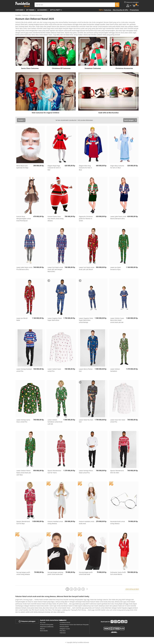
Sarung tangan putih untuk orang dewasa (23, 572)
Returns (42, 627)
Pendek (20, 119)
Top (100, 10)
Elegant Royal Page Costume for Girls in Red (54, 166)
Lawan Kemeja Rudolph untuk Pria (24, 369)
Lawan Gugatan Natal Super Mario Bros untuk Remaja (86, 319)
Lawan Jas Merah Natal (22, 318)
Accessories (42, 10)
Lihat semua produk (132, 588)
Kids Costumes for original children (46, 111)
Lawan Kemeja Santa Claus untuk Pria (23, 419)
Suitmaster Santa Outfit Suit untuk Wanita (118, 572)
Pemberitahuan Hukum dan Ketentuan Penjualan (74, 623)
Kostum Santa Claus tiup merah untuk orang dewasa (56, 217)
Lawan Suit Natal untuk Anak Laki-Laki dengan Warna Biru (55, 268)
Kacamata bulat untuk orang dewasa (118, 521)
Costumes (19, 10)
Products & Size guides (47, 623)
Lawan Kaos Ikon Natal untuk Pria (118, 419)
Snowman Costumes (93, 67)
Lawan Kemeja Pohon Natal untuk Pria (86, 470)
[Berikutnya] (87, 588)
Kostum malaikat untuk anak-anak (87, 521)
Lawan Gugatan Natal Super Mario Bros (55, 318)
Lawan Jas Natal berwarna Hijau (115, 267)
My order (43, 621)
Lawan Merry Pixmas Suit (86, 369)
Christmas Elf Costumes (61, 67)
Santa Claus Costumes (30, 67)
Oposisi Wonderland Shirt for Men (117, 470)
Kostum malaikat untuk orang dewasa (55, 521)
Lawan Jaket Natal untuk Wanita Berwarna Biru (118, 216)
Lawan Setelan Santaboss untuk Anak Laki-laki (55, 420)
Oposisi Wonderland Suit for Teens (54, 470)
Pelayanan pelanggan (27, 620)
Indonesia (63, 631)
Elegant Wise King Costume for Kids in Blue (85, 166)
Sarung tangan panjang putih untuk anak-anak (55, 572)
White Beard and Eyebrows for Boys (22, 165)
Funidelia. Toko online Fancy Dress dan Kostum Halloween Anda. (23, 5)
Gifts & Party (55, 10)
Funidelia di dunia (65, 621)
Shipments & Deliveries (47, 625)
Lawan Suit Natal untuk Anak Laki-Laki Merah (87, 267)
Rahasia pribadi (64, 625)
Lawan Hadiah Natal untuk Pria (54, 369)
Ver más (20, 33)
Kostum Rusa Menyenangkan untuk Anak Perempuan (24, 217)
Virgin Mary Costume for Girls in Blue (117, 165)
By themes (30, 10)
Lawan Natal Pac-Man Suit (86, 419)
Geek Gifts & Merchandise (108, 111)
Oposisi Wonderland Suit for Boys (23, 521)
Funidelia (18, 15)
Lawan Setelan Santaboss (115, 369)
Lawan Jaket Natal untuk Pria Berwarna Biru (24, 267)
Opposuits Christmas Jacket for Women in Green (86, 217)
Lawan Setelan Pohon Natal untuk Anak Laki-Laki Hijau (24, 471)
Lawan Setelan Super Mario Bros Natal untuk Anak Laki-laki (117, 319)
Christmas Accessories (124, 67)
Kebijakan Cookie (65, 627)
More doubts (44, 629)
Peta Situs (63, 629)
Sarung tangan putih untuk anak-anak (86, 572)
